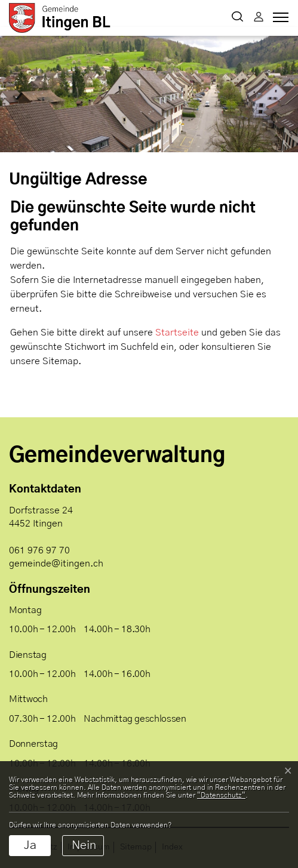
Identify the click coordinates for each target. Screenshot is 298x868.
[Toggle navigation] (279, 20)
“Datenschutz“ (221, 795)
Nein (84, 845)
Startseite (177, 333)
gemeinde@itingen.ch (56, 564)
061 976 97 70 (39, 550)
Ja (30, 845)
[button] (237, 18)
